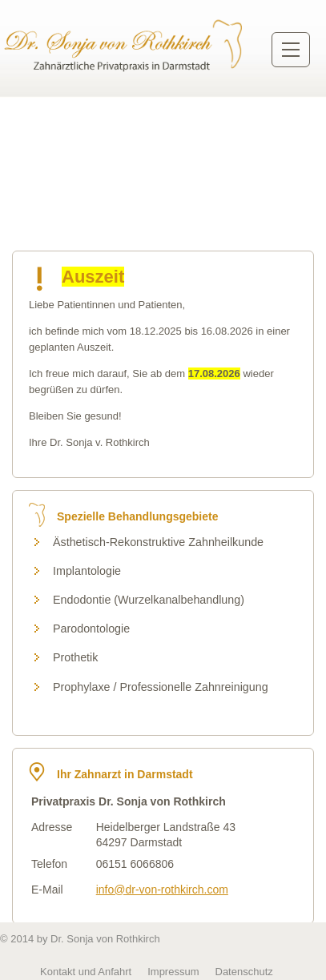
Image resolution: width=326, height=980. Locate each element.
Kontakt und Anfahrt (86, 972)
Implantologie (87, 571)
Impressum (173, 972)
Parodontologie (91, 629)
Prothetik (75, 657)
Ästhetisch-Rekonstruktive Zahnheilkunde (158, 542)
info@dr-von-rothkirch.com (162, 890)
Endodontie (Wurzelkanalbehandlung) (149, 600)
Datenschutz (244, 972)
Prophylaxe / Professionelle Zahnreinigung (161, 687)
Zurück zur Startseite (125, 45)
